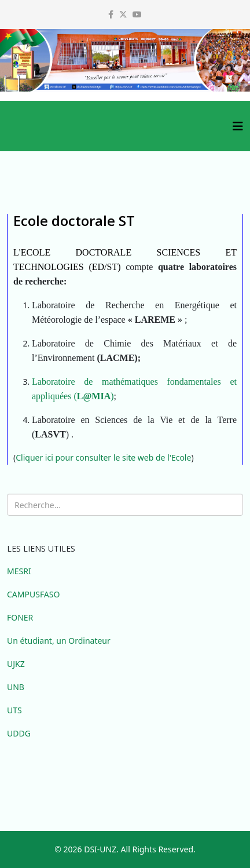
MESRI (19, 571)
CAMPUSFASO (33, 594)
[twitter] (123, 14)
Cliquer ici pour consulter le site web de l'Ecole (103, 457)
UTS (14, 710)
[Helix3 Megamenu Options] (238, 126)
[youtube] (137, 14)
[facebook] (111, 14)
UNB (16, 687)
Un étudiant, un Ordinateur (59, 641)
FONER (20, 617)
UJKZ (16, 664)
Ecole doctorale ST (74, 220)
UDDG (19, 733)
